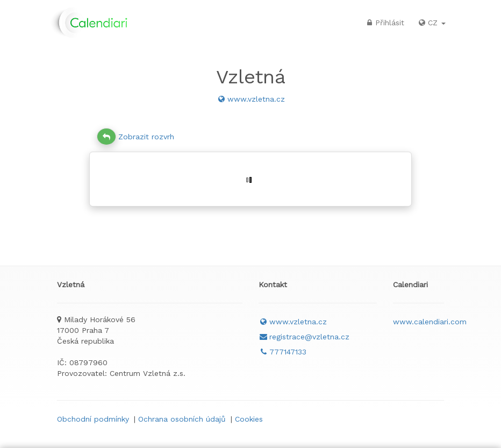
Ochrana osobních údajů (182, 419)
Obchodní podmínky (93, 419)
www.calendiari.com (430, 322)
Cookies (249, 419)
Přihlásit (384, 23)
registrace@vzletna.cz (304, 337)
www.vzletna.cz (251, 99)
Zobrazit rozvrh (135, 137)
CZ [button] (431, 23)
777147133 (282, 352)
